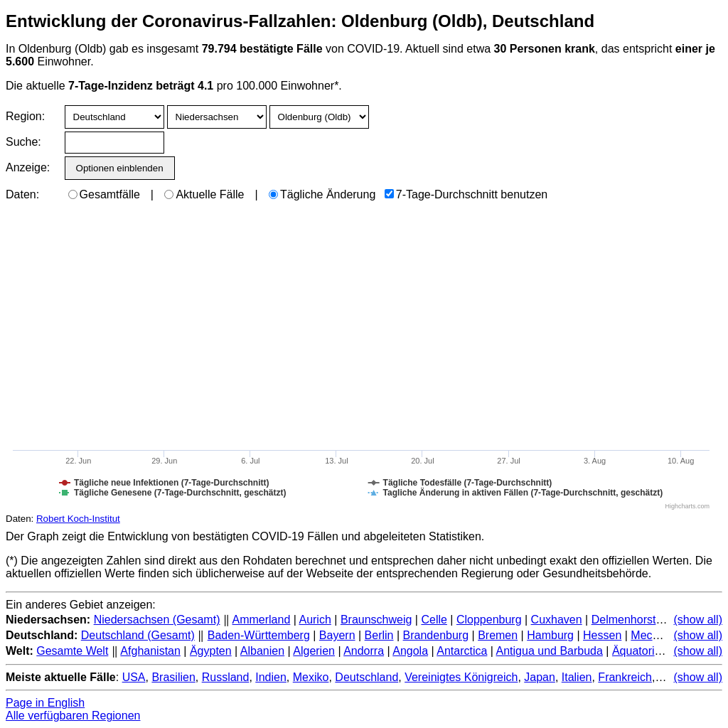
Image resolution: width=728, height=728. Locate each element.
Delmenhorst (624, 620)
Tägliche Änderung (322, 194)
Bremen (498, 635)
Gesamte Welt (72, 651)
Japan (540, 677)
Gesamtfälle (104, 194)
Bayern (337, 635)
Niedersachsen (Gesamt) (157, 620)
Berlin (379, 635)
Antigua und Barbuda (550, 651)
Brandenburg (436, 635)
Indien (271, 677)
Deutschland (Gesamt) (138, 635)
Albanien (262, 651)
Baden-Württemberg (259, 635)
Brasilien (173, 677)
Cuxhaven (557, 620)
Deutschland (366, 677)
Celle (434, 620)
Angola (410, 651)
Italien (577, 677)
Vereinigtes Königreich (461, 677)
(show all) (698, 620)
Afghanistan (150, 651)
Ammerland (261, 620)
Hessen (602, 635)
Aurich (315, 620)
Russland (226, 677)
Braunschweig (376, 620)
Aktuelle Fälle (204, 194)
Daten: (22, 194)
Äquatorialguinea (655, 651)
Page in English (45, 703)
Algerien (314, 651)
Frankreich (625, 677)
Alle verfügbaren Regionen (73, 716)
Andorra (364, 651)
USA (134, 677)
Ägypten (211, 651)
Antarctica (462, 651)
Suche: (23, 142)
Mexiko (311, 677)
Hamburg (550, 635)
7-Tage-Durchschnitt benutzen (466, 194)
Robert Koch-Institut (78, 519)
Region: (25, 116)
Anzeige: (27, 167)
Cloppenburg (489, 620)
